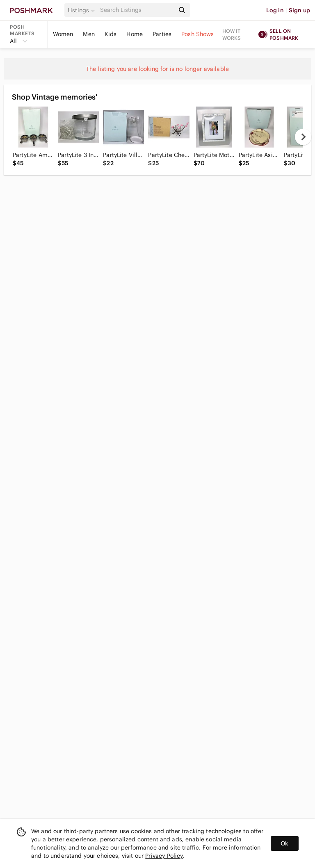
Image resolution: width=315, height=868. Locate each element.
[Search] (137, 10)
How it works (232, 34)
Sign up (299, 10)
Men (89, 34)
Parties (162, 34)
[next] (303, 137)
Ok (284, 843)
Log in (275, 10)
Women (63, 34)
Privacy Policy (164, 856)
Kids (111, 34)
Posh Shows (198, 34)
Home (135, 34)
